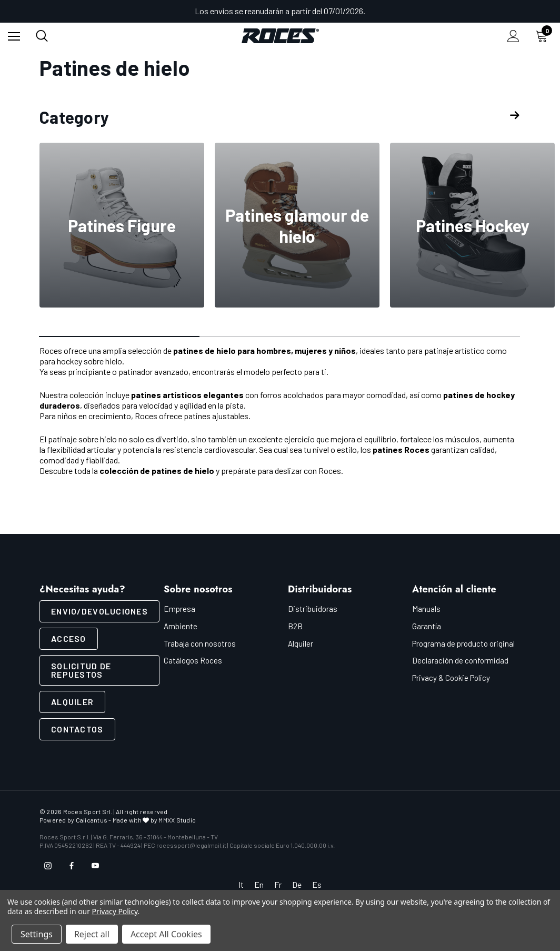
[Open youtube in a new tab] (95, 866)
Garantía (427, 626)
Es (317, 884)
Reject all (92, 934)
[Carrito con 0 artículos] (544, 36)
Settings (37, 934)
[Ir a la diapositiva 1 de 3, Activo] (120, 337)
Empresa (179, 609)
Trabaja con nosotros (200, 643)
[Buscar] (42, 36)
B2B (295, 626)
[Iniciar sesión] (513, 36)
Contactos (77, 729)
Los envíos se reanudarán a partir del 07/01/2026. (280, 11)
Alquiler (72, 702)
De (297, 884)
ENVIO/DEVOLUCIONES (99, 611)
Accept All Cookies (166, 934)
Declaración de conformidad (460, 660)
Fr (278, 884)
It (241, 884)
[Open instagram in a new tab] (48, 866)
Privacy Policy (115, 911)
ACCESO (69, 638)
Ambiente (181, 626)
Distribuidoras (313, 609)
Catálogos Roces (193, 660)
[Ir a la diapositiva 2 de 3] (280, 337)
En (259, 884)
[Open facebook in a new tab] (72, 866)
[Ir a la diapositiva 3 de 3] (440, 337)
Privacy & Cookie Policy (451, 678)
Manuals (426, 609)
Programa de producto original (463, 643)
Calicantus (92, 820)
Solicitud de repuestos (81, 670)
